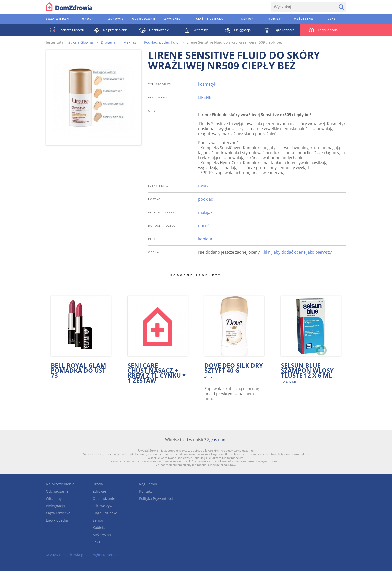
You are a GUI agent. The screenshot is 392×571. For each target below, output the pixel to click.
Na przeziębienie (60, 484)
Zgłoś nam (217, 440)
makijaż (205, 212)
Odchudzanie (57, 491)
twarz (203, 186)
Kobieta (99, 528)
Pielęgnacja (55, 506)
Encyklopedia (57, 520)
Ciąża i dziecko (58, 513)
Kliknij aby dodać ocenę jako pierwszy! (297, 252)
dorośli (205, 226)
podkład (206, 199)
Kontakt (146, 491)
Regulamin (148, 484)
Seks (96, 542)
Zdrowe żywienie (107, 506)
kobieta (205, 239)
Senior (98, 520)
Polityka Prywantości (156, 499)
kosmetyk (207, 84)
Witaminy (54, 499)
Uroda (98, 484)
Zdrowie (99, 491)
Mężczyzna (102, 535)
